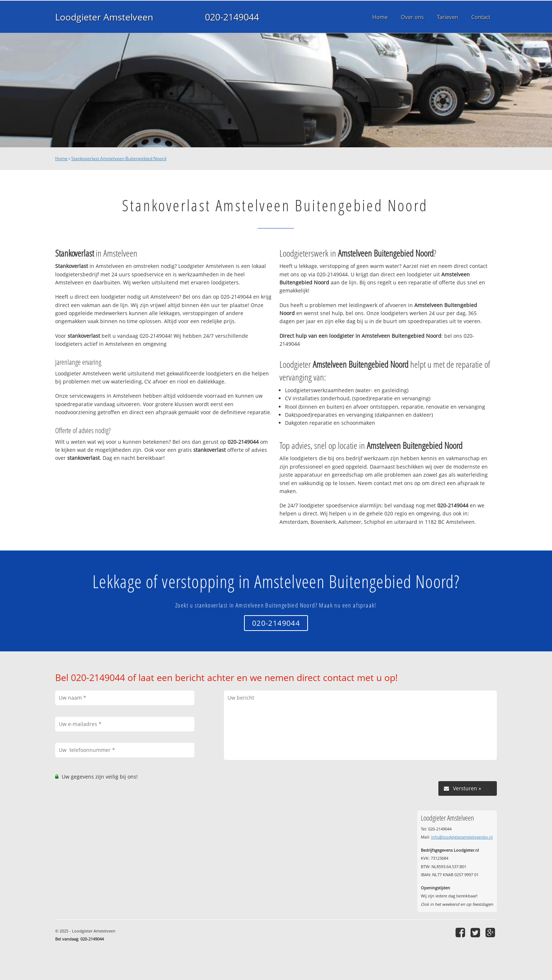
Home (61, 158)
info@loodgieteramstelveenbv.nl (462, 837)
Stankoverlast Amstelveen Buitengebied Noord (119, 158)
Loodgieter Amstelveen (104, 17)
